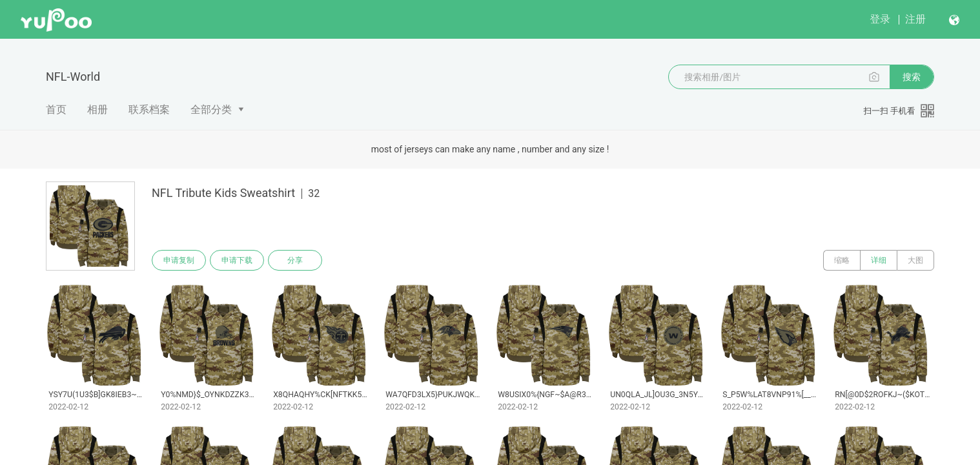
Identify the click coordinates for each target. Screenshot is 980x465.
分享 (295, 260)
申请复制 (179, 260)
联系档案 (149, 109)
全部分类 (211, 109)
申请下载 (237, 260)
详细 (879, 260)
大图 (915, 260)
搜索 (912, 77)
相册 (97, 109)
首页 (56, 109)
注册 (915, 19)
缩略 (842, 260)
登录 (880, 19)
